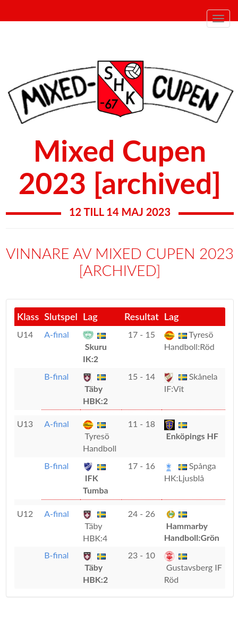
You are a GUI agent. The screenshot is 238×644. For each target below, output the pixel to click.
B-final (56, 376)
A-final (57, 334)
